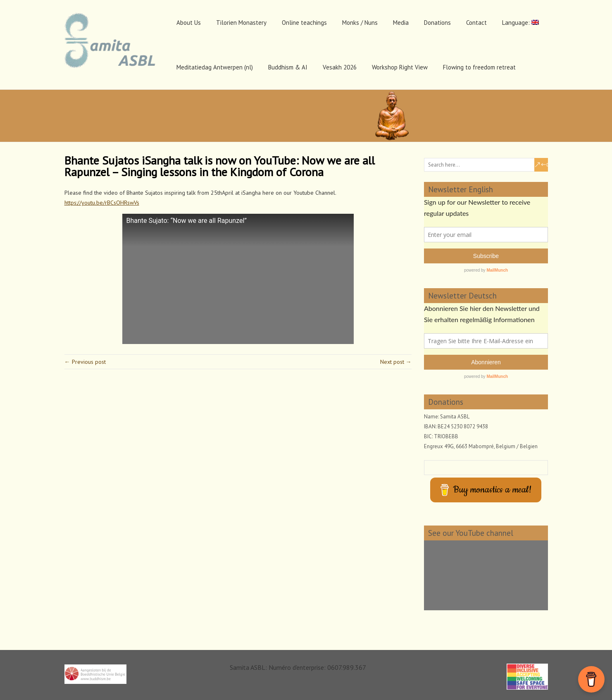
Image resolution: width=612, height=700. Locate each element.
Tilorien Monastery (241, 23)
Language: (520, 23)
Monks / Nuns (360, 23)
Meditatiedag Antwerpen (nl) (215, 67)
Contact (476, 23)
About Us (189, 23)
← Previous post (85, 362)
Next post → (396, 362)
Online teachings (304, 23)
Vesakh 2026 (340, 67)
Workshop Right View (400, 67)
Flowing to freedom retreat (479, 67)
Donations (437, 23)
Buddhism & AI (288, 67)
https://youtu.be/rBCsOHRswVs (102, 203)
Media (401, 23)
